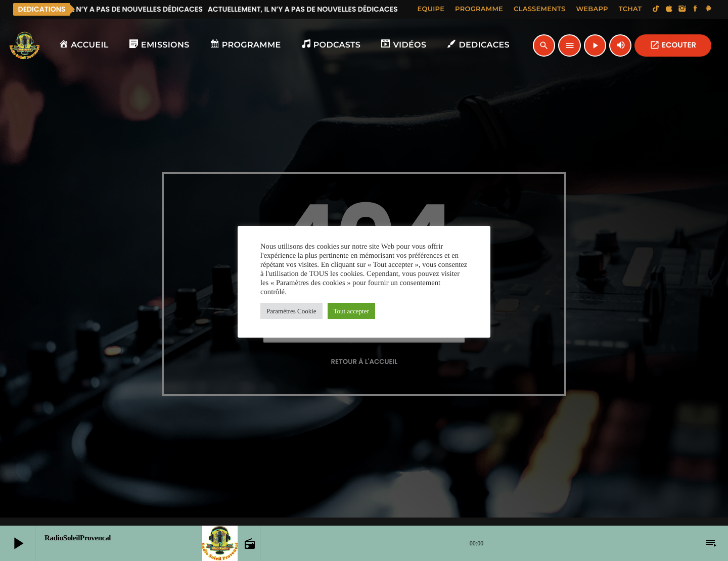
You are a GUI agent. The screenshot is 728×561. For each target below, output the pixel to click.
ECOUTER (673, 45)
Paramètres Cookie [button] (291, 311)
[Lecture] (595, 45)
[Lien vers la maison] (25, 45)
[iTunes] (669, 9)
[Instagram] (682, 9)
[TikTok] (656, 9)
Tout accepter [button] (351, 311)
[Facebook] (695, 9)
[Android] (708, 9)
